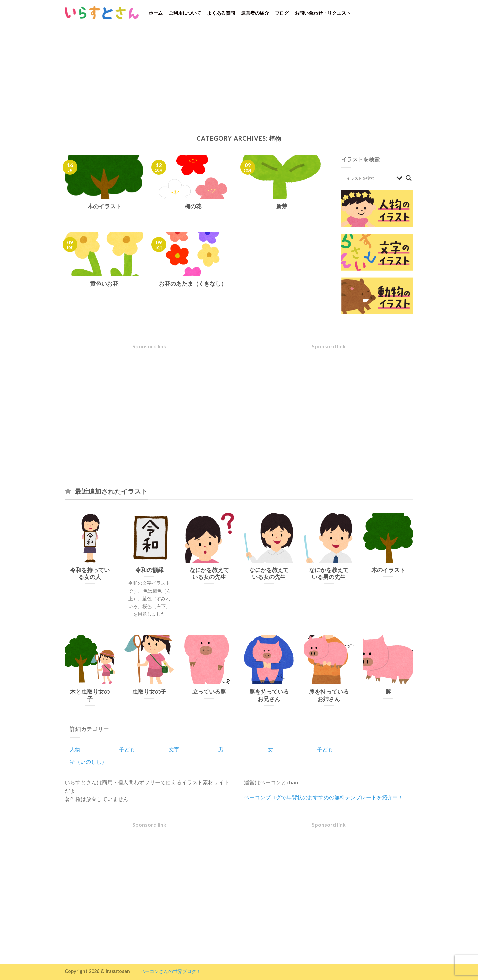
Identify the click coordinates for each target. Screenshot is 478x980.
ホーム (156, 13)
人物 (75, 749)
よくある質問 (221, 13)
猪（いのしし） (88, 761)
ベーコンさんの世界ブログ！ (171, 971)
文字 (174, 749)
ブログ (282, 13)
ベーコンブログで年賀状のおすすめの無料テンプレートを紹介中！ (324, 797)
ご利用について (185, 13)
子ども (127, 749)
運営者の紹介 (255, 13)
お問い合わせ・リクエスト (323, 13)
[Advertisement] (239, 75)
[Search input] (370, 178)
